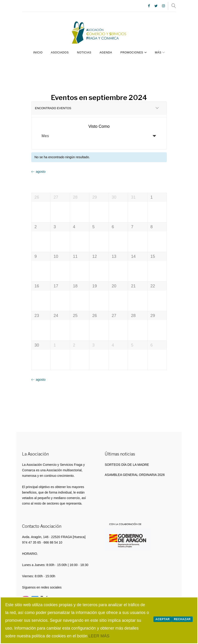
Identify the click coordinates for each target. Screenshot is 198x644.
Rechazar (182, 619)
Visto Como (99, 126)
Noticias (84, 52)
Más (158, 52)
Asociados (60, 52)
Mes (45, 136)
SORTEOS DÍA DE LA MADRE (127, 464)
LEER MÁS (99, 636)
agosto (41, 171)
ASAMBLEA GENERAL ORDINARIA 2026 (135, 474)
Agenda (106, 52)
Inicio (38, 52)
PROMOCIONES (133, 52)
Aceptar (163, 619)
